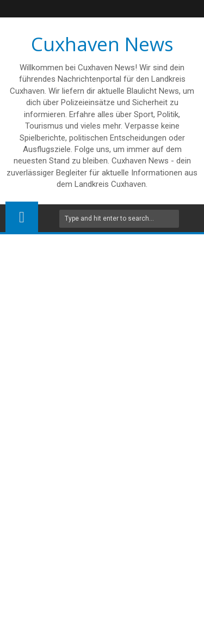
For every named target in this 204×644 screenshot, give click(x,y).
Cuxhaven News (102, 44)
